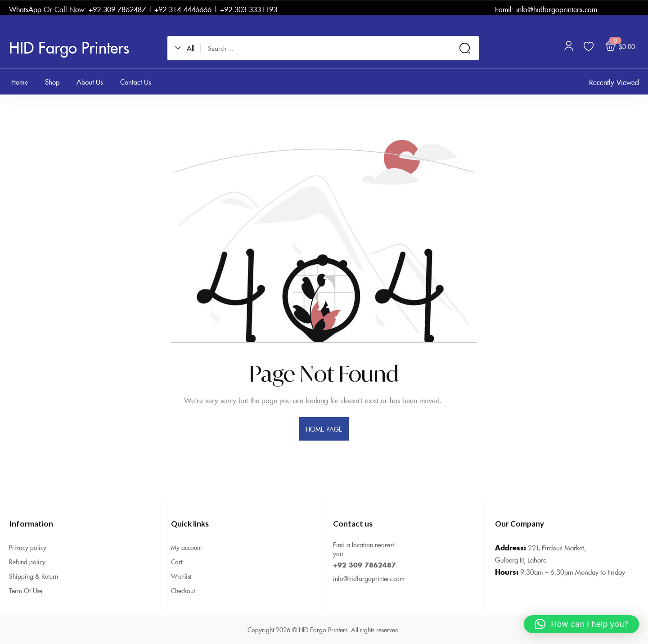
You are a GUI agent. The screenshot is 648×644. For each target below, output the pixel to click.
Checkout (183, 590)
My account (186, 547)
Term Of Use (26, 590)
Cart (177, 562)
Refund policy (27, 562)
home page (324, 429)
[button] (188, 48)
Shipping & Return (34, 576)
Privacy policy (28, 547)
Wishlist (181, 576)
